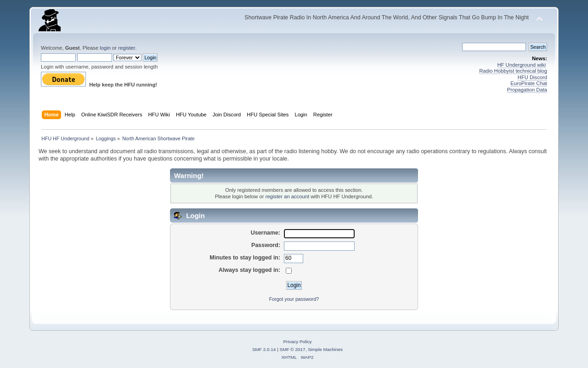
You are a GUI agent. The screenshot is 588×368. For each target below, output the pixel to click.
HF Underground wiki (522, 65)
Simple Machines (325, 349)
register (127, 48)
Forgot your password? (294, 299)
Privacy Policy (297, 342)
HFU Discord (532, 77)
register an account (287, 196)
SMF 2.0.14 (264, 349)
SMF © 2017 (293, 349)
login (105, 48)
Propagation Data (527, 90)
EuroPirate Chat (529, 83)
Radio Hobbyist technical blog (513, 71)
